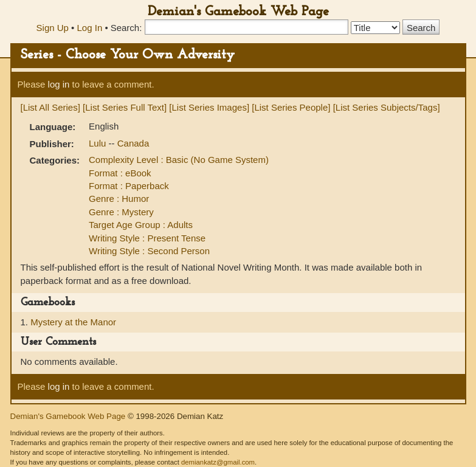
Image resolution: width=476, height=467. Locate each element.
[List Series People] (291, 107)
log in (59, 84)
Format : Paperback (129, 186)
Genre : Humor (119, 199)
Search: (126, 28)
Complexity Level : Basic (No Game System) (179, 160)
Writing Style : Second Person (149, 251)
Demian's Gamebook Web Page (238, 12)
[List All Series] (50, 107)
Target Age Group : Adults (141, 225)
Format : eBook (120, 173)
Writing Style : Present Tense (147, 238)
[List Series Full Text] (125, 107)
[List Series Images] (209, 107)
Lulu (99, 143)
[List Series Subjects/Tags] (387, 107)
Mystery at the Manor (73, 322)
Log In (90, 28)
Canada (133, 143)
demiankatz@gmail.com (218, 462)
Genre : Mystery (121, 212)
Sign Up (53, 28)
